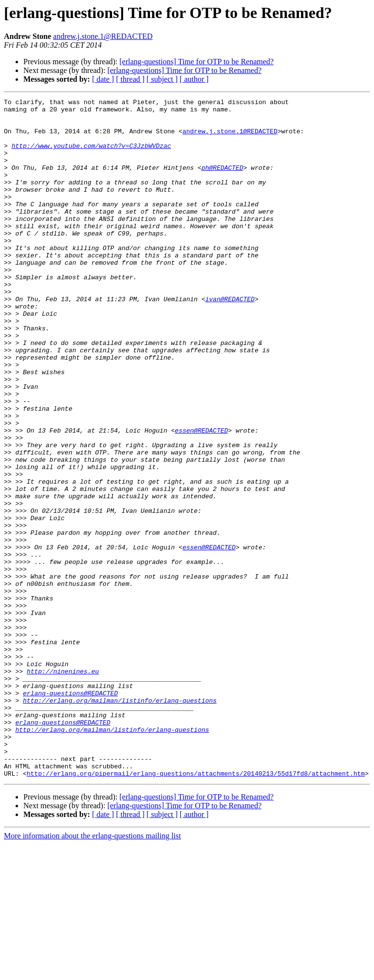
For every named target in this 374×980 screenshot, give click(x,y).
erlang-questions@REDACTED (70, 813)
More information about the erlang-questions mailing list (92, 971)
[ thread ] (130, 79)
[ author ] (194, 79)
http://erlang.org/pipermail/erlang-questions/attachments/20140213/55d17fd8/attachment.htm (196, 909)
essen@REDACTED (201, 497)
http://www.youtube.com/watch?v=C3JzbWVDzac (92, 156)
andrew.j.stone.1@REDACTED (103, 36)
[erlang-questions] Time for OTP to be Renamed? (196, 62)
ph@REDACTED (223, 182)
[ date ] (103, 79)
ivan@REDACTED (230, 340)
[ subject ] (162, 79)
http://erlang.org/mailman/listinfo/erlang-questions (120, 821)
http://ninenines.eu (63, 786)
